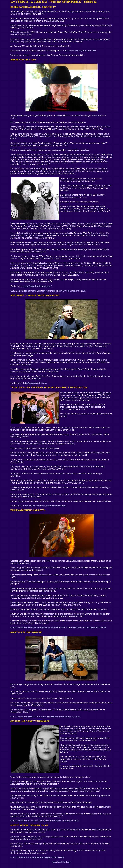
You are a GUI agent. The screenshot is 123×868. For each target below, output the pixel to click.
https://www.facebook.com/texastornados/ (45, 506)
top (54, 862)
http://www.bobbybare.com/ (38, 286)
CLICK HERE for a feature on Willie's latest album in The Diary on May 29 (58, 628)
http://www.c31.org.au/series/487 (80, 51)
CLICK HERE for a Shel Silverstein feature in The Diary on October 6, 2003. (48, 291)
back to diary (64, 862)
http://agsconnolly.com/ (35, 383)
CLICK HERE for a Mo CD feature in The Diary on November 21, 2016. (45, 717)
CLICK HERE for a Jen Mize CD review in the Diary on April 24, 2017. (45, 821)
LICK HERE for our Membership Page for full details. (39, 857)
